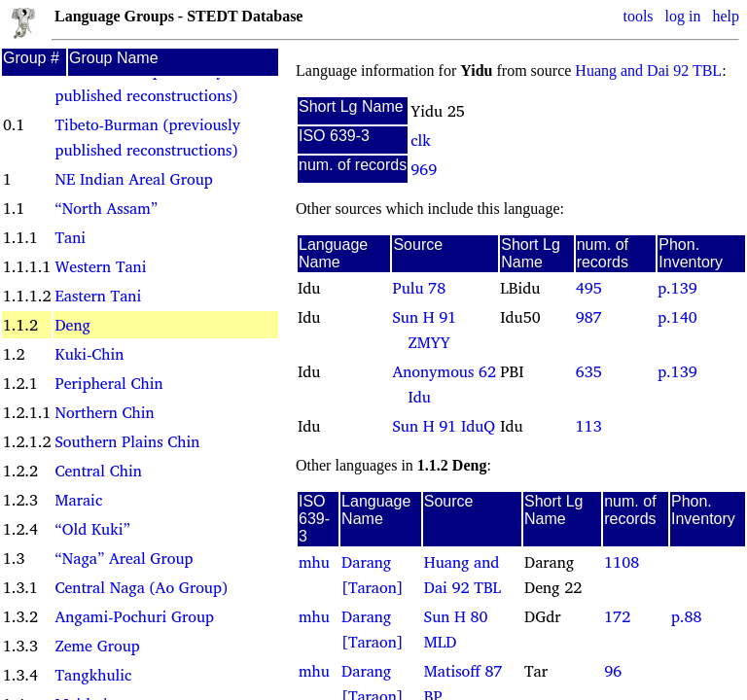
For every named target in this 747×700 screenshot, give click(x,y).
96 (613, 671)
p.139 (677, 288)
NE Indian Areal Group (133, 179)
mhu (314, 562)
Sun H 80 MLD (456, 629)
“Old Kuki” (92, 529)
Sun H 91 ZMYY (424, 330)
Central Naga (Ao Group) (141, 587)
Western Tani (100, 266)
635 (589, 371)
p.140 (677, 317)
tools (638, 16)
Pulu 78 (419, 288)
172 (617, 616)
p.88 (686, 616)
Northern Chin (104, 412)
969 (424, 169)
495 (589, 288)
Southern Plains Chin (127, 441)
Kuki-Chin (89, 354)
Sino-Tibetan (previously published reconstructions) (146, 83)
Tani (70, 237)
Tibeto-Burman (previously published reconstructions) (147, 137)
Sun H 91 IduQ (444, 426)
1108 (622, 562)
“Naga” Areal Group (124, 558)
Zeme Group (97, 646)
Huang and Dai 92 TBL (648, 70)
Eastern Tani (98, 296)
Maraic (78, 500)
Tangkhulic (93, 675)
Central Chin (98, 471)
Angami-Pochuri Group (134, 616)
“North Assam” (106, 208)
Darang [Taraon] (372, 575)
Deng (72, 325)
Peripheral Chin (108, 383)
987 (589, 317)
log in (683, 16)
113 (589, 426)
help (726, 16)
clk (421, 140)
